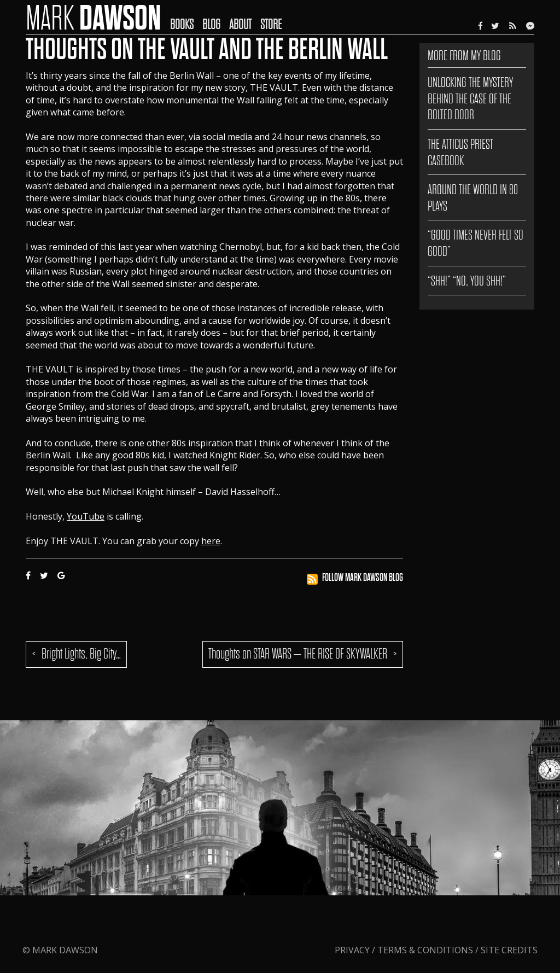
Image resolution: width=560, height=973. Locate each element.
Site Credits (509, 950)
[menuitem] (186, 17)
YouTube (86, 516)
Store (271, 24)
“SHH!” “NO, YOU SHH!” (467, 281)
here (211, 541)
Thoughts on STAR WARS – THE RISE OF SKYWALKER (298, 654)
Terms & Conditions (425, 950)
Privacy (353, 950)
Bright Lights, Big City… (81, 654)
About (240, 24)
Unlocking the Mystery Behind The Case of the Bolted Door (470, 98)
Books (182, 24)
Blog (211, 24)
